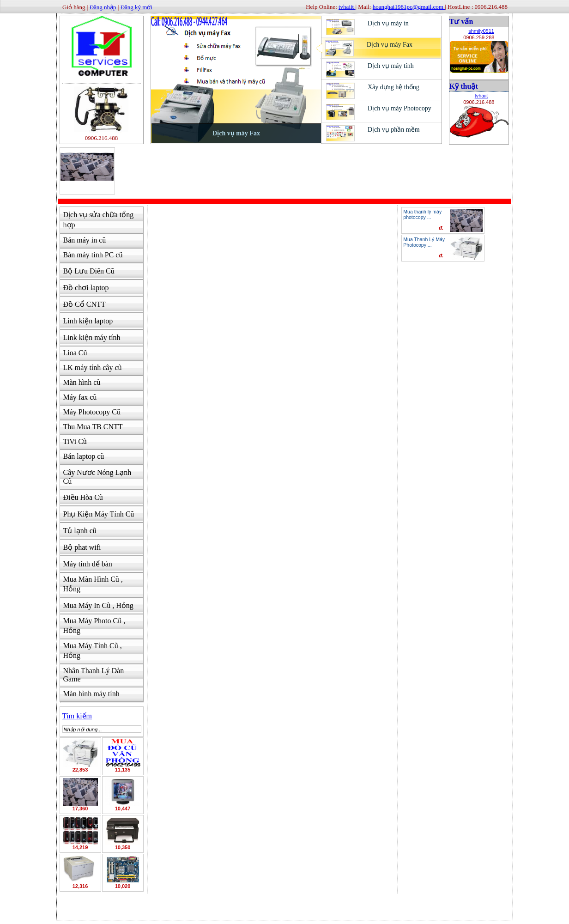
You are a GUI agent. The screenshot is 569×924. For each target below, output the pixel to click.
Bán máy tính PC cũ (93, 255)
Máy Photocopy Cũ (92, 412)
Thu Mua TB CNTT (93, 427)
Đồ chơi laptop (86, 288)
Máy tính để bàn (88, 564)
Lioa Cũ (75, 353)
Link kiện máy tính (92, 337)
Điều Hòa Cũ (83, 497)
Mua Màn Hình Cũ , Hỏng (93, 584)
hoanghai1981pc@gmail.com (409, 7)
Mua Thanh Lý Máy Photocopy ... (424, 242)
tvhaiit (481, 96)
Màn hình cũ (82, 382)
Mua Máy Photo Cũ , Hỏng (94, 626)
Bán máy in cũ (85, 240)
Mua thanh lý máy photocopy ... (422, 214)
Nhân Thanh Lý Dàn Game (94, 675)
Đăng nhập (103, 7)
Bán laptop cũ (84, 456)
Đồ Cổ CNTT (85, 304)
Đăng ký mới (136, 7)
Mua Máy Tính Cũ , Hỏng (93, 650)
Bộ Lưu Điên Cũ (89, 271)
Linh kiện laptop (88, 321)
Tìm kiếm (77, 716)
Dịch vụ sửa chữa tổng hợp (99, 220)
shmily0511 (481, 31)
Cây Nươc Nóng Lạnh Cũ (97, 477)
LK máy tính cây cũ (93, 368)
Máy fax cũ (80, 397)
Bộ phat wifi (82, 547)
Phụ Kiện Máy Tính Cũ (99, 514)
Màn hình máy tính (91, 694)
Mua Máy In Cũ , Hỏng (98, 605)
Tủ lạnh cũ (80, 531)
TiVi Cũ (75, 441)
